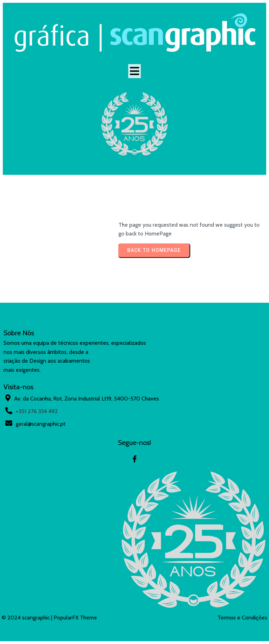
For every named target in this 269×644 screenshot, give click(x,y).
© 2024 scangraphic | (28, 618)
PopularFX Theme (75, 618)
